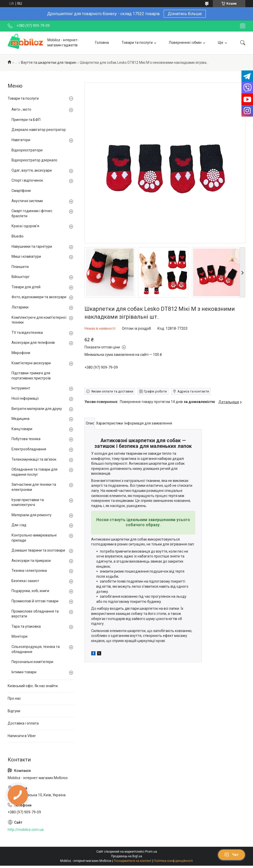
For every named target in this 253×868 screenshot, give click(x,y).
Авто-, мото (21, 109)
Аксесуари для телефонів (33, 343)
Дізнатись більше (185, 14)
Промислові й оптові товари (35, 601)
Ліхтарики (20, 307)
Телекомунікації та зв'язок (34, 459)
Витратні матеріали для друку (37, 409)
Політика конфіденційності (173, 861)
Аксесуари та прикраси (31, 561)
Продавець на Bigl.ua (127, 856)
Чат (231, 855)
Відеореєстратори (27, 150)
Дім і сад (19, 525)
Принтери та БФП (26, 120)
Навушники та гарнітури (32, 246)
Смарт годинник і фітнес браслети (32, 213)
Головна (102, 43)
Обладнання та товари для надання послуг (34, 472)
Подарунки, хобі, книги (30, 591)
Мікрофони (21, 353)
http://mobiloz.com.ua (26, 830)
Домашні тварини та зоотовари (38, 550)
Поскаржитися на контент (133, 861)
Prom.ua (151, 852)
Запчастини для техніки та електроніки (34, 487)
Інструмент (21, 388)
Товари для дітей (26, 287)
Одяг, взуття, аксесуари (32, 170)
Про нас (14, 698)
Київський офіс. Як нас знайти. (33, 686)
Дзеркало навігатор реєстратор (39, 130)
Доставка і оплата (23, 723)
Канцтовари (22, 429)
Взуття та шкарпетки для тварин (49, 63)
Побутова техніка (26, 439)
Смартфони (21, 191)
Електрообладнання (29, 449)
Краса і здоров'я (25, 226)
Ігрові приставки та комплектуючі (28, 502)
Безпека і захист (25, 581)
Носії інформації (25, 398)
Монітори (19, 636)
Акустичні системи (27, 201)
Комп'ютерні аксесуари (31, 363)
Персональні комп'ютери (32, 662)
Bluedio (18, 236)
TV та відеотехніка (27, 333)
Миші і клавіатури (26, 256)
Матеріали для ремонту (31, 515)
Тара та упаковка (26, 626)
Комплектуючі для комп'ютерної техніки (39, 320)
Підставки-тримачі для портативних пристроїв (31, 376)
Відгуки (14, 711)
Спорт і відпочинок (27, 180)
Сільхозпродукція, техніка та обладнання (36, 649)
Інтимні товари (24, 672)
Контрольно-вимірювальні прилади (34, 538)
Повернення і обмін (185, 43)
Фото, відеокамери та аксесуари (39, 297)
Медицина (20, 419)
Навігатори (21, 140)
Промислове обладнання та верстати (35, 614)
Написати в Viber (22, 736)
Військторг (21, 277)
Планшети (20, 267)
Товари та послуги (137, 43)
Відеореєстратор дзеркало (34, 160)
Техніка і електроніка (29, 571)
